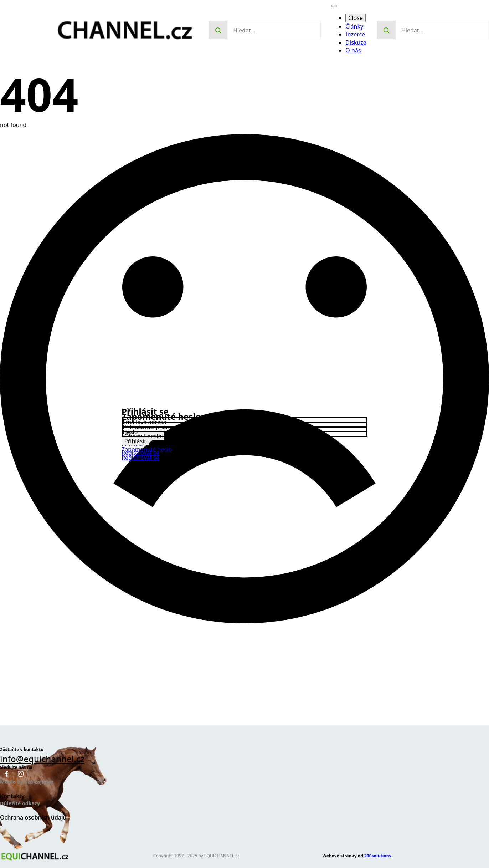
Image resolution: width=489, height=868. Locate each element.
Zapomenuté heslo (147, 449)
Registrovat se (140, 458)
